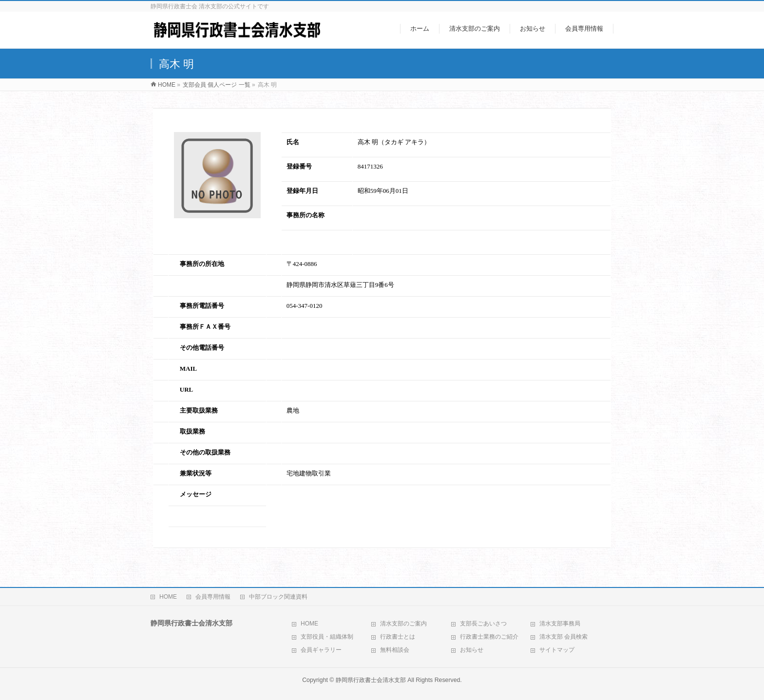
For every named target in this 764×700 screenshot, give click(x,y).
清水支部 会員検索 (563, 637)
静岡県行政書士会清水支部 (371, 680)
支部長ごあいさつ (483, 624)
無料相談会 (395, 650)
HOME (168, 597)
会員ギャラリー (321, 650)
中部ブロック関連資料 (278, 597)
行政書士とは (398, 637)
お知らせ (472, 650)
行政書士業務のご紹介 (489, 637)
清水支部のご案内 (403, 624)
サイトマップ (557, 650)
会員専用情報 (213, 597)
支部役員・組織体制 (327, 637)
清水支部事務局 (560, 624)
